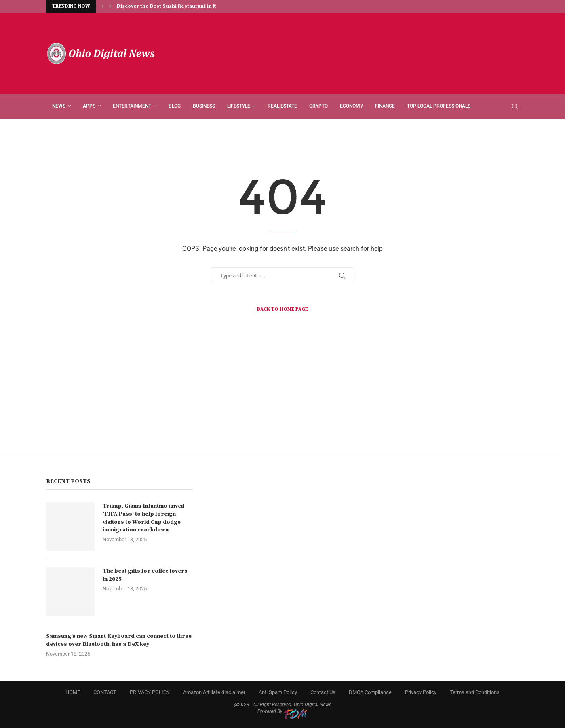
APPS (89, 106)
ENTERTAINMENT (132, 106)
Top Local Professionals (439, 106)
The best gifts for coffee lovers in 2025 (145, 575)
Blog (175, 106)
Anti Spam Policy (278, 692)
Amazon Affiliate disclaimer (214, 692)
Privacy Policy (421, 692)
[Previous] (103, 6)
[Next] (110, 6)
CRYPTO (318, 106)
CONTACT (105, 692)
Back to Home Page (282, 309)
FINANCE (385, 106)
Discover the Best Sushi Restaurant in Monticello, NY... (185, 7)
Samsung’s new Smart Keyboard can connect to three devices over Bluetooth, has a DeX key (119, 640)
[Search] (515, 106)
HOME (73, 692)
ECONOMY (351, 106)
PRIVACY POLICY (150, 692)
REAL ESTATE (282, 106)
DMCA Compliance (370, 692)
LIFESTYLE (239, 106)
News (59, 106)
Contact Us (323, 692)
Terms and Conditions (475, 692)
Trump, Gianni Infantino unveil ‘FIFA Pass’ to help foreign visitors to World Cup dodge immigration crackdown (143, 518)
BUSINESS (204, 106)
